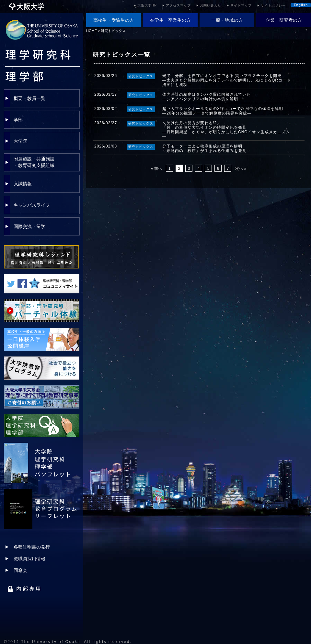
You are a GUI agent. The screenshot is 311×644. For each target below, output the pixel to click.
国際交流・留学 (29, 226)
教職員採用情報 (29, 559)
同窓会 (20, 570)
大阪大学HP (147, 5)
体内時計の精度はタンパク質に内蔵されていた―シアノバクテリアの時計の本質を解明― (207, 97)
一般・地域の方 (227, 20)
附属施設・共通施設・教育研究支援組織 (34, 162)
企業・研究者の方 (284, 20)
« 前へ (156, 169)
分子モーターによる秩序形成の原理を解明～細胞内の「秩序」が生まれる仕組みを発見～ (207, 148)
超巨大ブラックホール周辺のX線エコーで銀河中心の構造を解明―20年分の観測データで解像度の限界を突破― (223, 111)
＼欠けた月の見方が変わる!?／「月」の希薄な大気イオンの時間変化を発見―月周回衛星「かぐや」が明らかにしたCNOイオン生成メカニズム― (226, 130)
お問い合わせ (211, 5)
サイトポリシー (273, 5)
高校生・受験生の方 (114, 20)
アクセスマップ (178, 5)
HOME (92, 31)
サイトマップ (241, 5)
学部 (18, 120)
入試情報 (23, 184)
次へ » (241, 169)
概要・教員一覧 (29, 98)
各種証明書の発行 (32, 547)
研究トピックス (113, 31)
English (301, 5)
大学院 (20, 141)
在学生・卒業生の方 (170, 20)
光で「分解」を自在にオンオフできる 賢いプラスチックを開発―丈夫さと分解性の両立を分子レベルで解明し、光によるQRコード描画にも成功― (227, 80)
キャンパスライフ (32, 205)
